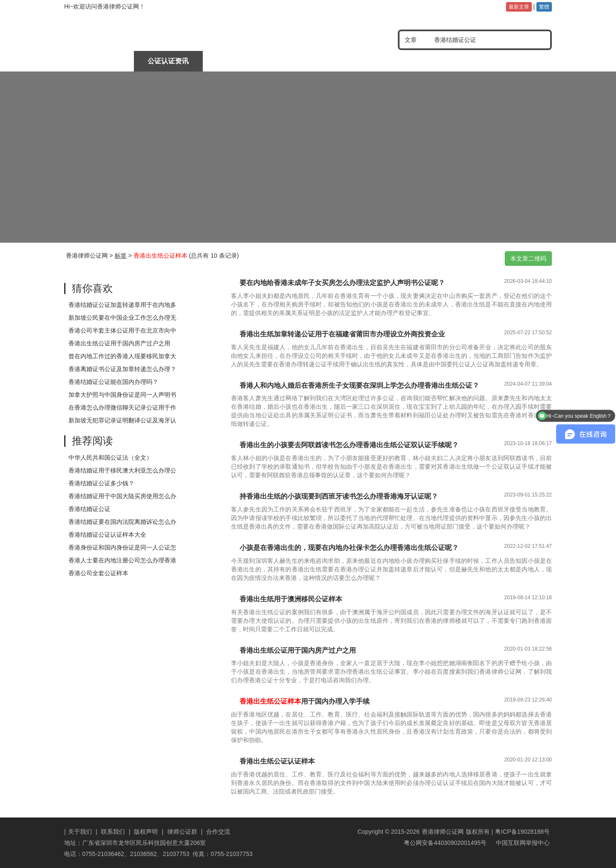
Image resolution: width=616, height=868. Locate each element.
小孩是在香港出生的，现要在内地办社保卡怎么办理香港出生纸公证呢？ (349, 548)
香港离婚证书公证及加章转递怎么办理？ (122, 369)
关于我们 (80, 832)
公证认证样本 (447, 61)
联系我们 (113, 832)
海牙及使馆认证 (377, 61)
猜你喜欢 (92, 288)
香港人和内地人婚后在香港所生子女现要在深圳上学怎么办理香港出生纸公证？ (359, 385)
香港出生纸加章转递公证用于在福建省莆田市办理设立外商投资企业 (342, 334)
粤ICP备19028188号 (522, 832)
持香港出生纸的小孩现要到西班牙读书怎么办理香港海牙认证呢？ (339, 496)
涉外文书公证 (308, 61)
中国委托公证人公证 (238, 61)
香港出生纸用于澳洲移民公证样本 (291, 599)
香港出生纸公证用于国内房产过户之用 (119, 343)
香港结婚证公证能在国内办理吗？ (113, 382)
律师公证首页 (99, 61)
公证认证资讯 (168, 61)
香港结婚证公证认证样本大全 (107, 535)
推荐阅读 (92, 441)
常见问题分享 (516, 61)
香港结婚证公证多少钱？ (101, 483)
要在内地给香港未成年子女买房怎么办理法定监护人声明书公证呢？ (342, 283)
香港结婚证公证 (89, 509)
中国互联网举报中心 (522, 843)
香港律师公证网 (87, 256)
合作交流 (218, 832)
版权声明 (146, 832)
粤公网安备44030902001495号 (444, 843)
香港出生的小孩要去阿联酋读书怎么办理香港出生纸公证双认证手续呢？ (349, 445)
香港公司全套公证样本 (98, 573)
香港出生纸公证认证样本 (277, 761)
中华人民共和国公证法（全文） (110, 458)
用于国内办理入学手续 (305, 701)
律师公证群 (182, 832)
